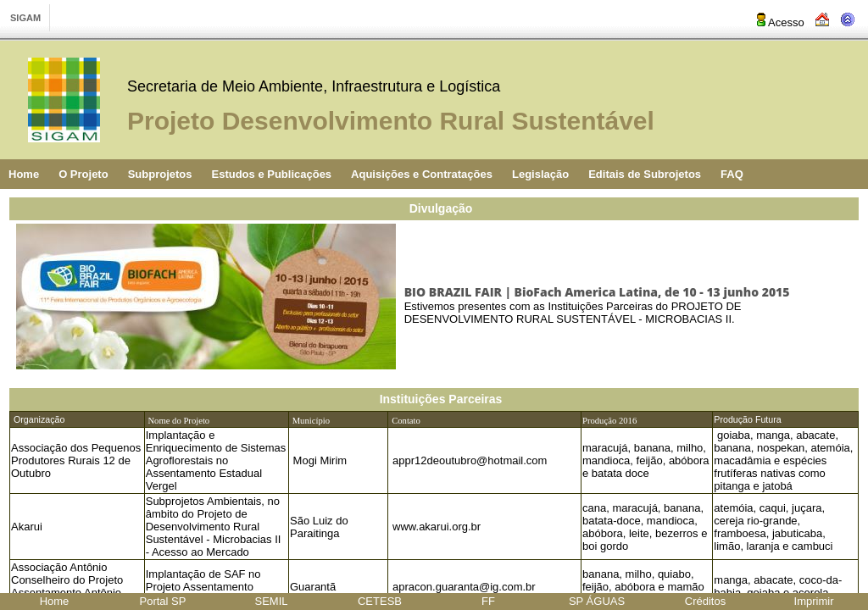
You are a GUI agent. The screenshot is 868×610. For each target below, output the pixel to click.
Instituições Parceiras (441, 399)
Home (24, 174)
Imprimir (814, 601)
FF (488, 601)
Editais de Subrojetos (645, 174)
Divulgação (441, 208)
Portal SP (163, 601)
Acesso (779, 22)
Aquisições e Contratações (422, 174)
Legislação (540, 174)
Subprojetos (160, 174)
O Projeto (83, 174)
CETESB (380, 601)
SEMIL (271, 601)
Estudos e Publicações (271, 174)
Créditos (705, 601)
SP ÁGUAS (597, 601)
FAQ (732, 174)
